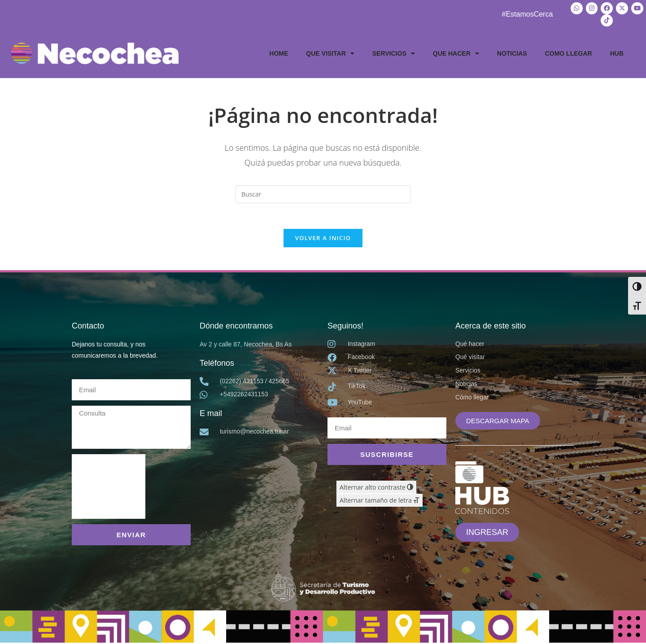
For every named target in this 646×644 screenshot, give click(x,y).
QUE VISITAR (330, 53)
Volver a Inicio (323, 239)
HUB (617, 53)
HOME (279, 53)
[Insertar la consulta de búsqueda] (323, 193)
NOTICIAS (512, 53)
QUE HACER (456, 53)
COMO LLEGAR (569, 53)
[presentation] (109, 488)
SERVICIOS (394, 53)
